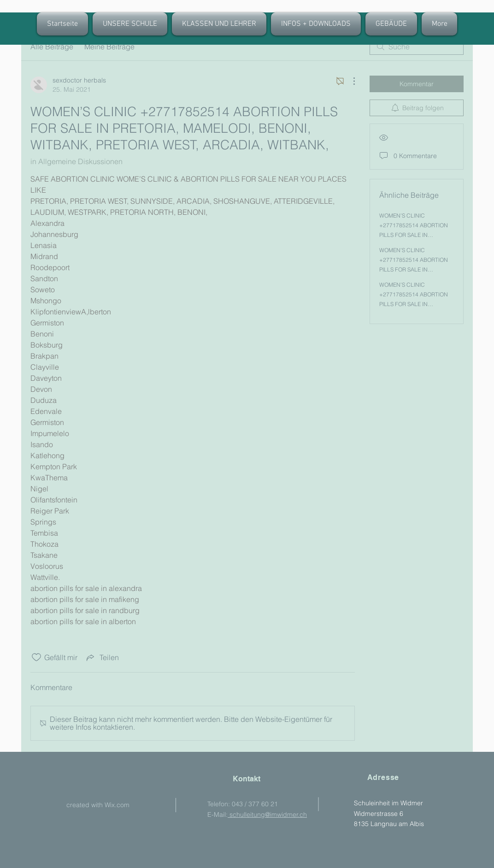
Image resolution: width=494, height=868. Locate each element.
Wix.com (117, 805)
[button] (219, 24)
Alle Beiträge (52, 47)
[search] (417, 47)
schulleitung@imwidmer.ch (267, 815)
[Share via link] (102, 657)
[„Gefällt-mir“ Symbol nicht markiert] (36, 657)
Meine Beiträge (109, 47)
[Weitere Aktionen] (349, 81)
